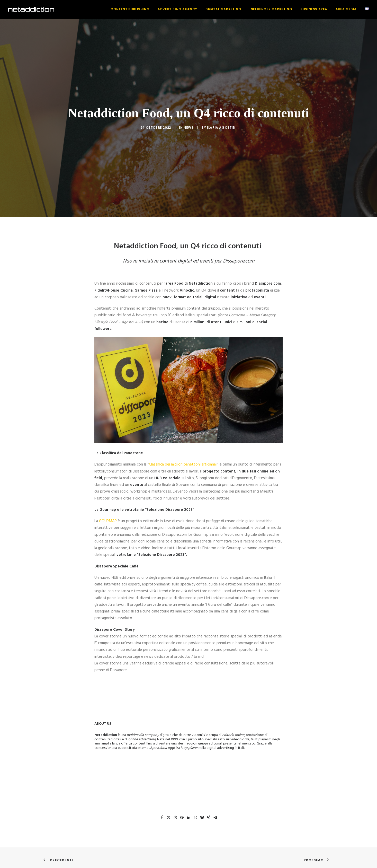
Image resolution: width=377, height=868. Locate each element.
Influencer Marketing (271, 9)
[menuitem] (132, 9)
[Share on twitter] (168, 811)
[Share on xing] (209, 811)
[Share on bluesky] (202, 811)
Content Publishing (130, 9)
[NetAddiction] (31, 9)
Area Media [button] (346, 9)
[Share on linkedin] (189, 811)
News (189, 124)
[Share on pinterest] (182, 811)
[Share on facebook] (162, 811)
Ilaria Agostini (222, 124)
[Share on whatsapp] (195, 811)
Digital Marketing (223, 9)
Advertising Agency (177, 9)
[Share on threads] (175, 811)
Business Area (314, 9)
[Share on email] (215, 811)
